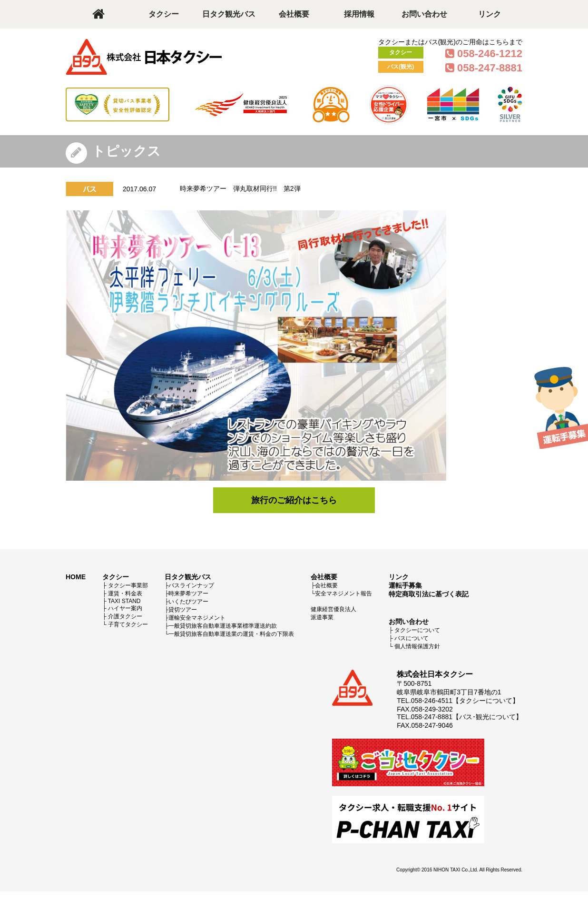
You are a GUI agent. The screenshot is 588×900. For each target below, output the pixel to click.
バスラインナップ (191, 585)
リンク (490, 14)
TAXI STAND (124, 601)
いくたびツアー (188, 602)
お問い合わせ (424, 14)
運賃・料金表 (125, 593)
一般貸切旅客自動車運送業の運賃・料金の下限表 (231, 634)
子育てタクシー (128, 624)
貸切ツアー (183, 610)
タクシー (164, 14)
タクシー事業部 (128, 585)
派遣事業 (322, 617)
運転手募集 (405, 585)
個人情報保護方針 (417, 646)
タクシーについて (417, 630)
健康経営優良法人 (333, 609)
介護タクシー (125, 616)
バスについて (412, 638)
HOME (76, 577)
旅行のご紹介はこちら (294, 500)
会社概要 (294, 14)
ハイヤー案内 (125, 608)
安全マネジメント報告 (343, 593)
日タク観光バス (229, 14)
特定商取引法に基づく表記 (429, 594)
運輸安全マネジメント (197, 618)
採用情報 (359, 14)
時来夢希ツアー (188, 593)
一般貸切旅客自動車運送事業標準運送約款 (223, 626)
